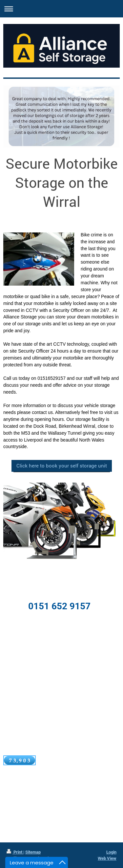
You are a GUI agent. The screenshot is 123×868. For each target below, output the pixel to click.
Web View (107, 858)
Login (111, 852)
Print (15, 852)
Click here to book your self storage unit (62, 466)
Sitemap (33, 852)
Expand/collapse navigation (61, 9)
